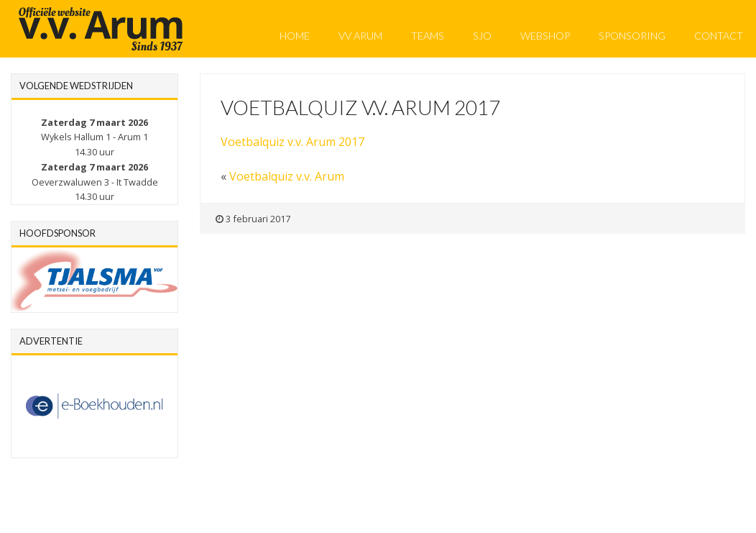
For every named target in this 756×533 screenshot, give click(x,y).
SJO (482, 36)
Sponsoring (632, 36)
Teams (428, 36)
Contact (719, 36)
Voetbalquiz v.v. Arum (287, 176)
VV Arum (360, 36)
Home (295, 36)
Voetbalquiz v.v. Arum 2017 (292, 142)
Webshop (545, 36)
